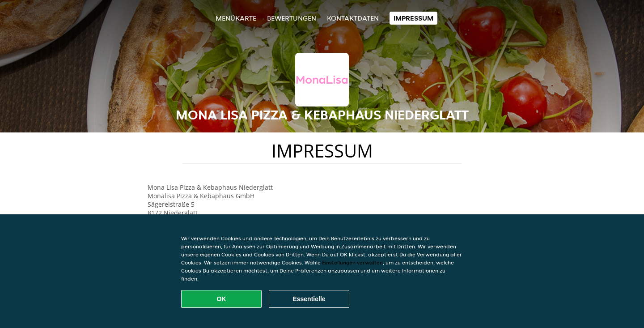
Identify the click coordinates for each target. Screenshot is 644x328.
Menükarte (236, 18)
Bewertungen (292, 18)
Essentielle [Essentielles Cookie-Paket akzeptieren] (309, 299)
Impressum (413, 18)
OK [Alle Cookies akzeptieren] (222, 299)
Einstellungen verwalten (352, 262)
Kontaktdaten (353, 18)
